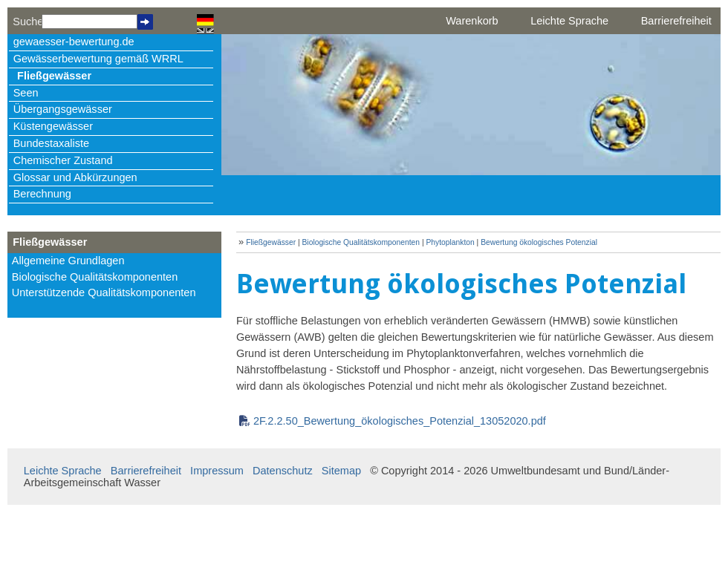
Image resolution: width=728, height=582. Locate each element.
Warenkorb (472, 21)
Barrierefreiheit (676, 21)
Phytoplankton (450, 242)
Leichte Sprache (569, 21)
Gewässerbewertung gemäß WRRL (98, 59)
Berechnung (42, 194)
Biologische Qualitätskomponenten (95, 277)
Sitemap (341, 471)
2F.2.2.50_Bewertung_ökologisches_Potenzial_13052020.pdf (400, 421)
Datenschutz (283, 471)
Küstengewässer (53, 126)
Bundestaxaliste (51, 143)
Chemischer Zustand (63, 160)
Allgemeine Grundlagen (68, 261)
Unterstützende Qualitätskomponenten (104, 292)
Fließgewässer (54, 76)
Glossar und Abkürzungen (75, 177)
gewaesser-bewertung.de (74, 42)
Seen (26, 93)
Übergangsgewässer (63, 109)
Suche (27, 22)
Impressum (217, 471)
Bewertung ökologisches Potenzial (539, 242)
